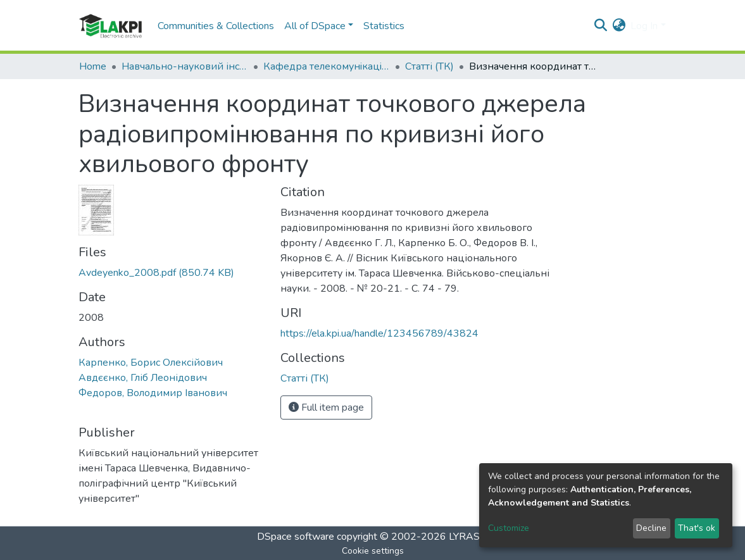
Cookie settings (373, 551)
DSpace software (296, 537)
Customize (509, 528)
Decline (651, 528)
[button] (619, 26)
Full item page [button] (326, 408)
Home (93, 66)
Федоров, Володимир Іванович (153, 393)
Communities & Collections (216, 26)
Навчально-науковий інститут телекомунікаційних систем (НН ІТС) (185, 66)
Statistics (384, 26)
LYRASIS (469, 537)
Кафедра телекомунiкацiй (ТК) (327, 66)
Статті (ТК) (429, 66)
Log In (644, 26)
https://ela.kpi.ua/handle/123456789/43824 (379, 333)
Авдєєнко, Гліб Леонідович (143, 378)
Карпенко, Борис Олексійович (151, 363)
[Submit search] (600, 26)
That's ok (697, 528)
